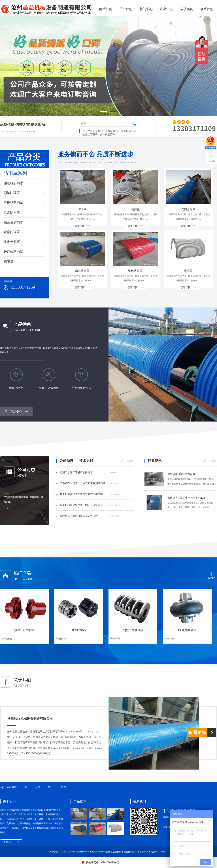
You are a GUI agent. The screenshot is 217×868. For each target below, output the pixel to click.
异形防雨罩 (12, 212)
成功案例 (187, 9)
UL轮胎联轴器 (187, 630)
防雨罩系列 (15, 173)
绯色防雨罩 (135, 271)
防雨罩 (99, 131)
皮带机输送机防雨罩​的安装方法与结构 (90, 494)
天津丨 (39, 787)
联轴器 (8, 261)
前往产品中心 (16, 412)
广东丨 (65, 787)
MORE (127, 461)
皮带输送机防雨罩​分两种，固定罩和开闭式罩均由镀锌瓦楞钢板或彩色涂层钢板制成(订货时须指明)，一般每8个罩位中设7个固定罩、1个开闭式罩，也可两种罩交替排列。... (192, 482)
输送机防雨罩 (90, 135)
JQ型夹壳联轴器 (133, 630)
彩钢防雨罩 (112, 131)
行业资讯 (155, 461)
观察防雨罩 (12, 232)
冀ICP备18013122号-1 (157, 852)
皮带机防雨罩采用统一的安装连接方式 (90, 505)
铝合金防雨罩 (13, 222)
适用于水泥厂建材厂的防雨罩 (90, 473)
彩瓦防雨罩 (82, 271)
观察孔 (135, 209)
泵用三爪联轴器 (24, 630)
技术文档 (86, 461)
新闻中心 (146, 9)
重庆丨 (52, 787)
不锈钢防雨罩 (13, 203)
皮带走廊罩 (12, 242)
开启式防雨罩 (13, 252)
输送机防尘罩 (128, 131)
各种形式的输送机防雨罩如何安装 (90, 516)
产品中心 (166, 9)
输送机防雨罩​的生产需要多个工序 (186, 498)
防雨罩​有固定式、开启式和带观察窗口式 (90, 483)
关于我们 (126, 9)
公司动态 (66, 461)
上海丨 (26, 787)
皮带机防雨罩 (108, 135)
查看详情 (82, 226)
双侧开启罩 (188, 209)
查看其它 (11, 842)
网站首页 (106, 9)
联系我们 (207, 9)
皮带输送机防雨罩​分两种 (181, 474)
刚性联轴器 (79, 630)
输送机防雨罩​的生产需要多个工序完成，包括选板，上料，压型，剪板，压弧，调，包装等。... (190, 505)
